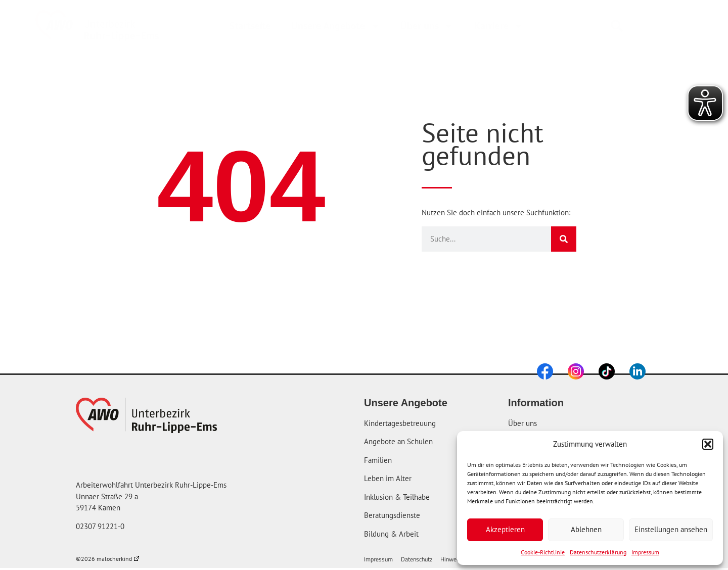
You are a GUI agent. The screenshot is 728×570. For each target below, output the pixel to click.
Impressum (645, 552)
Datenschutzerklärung (598, 552)
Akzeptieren (505, 529)
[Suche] (564, 239)
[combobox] (648, 26)
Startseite (250, 26)
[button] (708, 444)
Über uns (427, 26)
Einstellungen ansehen (671, 529)
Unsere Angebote (336, 26)
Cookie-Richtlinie (543, 552)
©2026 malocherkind (107, 559)
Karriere (499, 26)
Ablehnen (586, 529)
